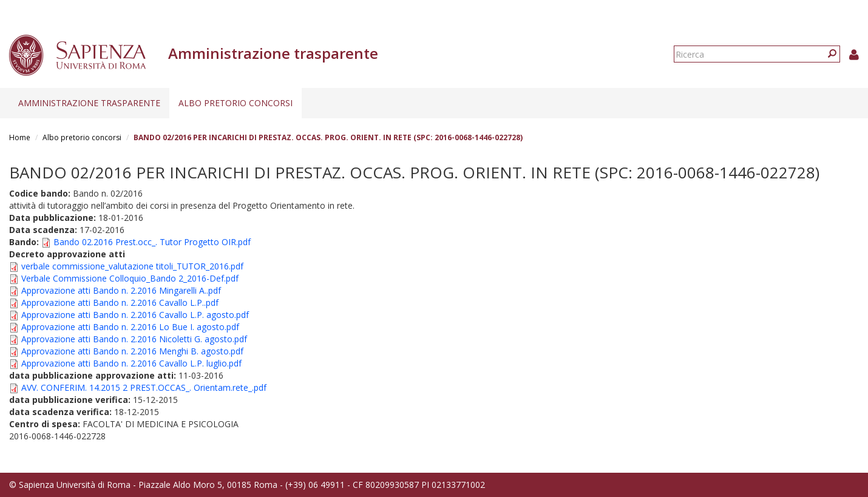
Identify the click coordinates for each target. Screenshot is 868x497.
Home (20, 137)
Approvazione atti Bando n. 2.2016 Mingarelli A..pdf (121, 290)
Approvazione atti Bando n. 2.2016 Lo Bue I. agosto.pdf (130, 327)
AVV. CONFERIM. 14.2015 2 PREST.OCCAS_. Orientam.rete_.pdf (144, 387)
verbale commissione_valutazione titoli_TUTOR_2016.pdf (132, 266)
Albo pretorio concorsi (236, 103)
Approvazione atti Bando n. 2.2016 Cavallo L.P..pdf (120, 303)
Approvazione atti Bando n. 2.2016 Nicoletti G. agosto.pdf (134, 339)
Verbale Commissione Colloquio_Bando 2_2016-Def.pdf (130, 278)
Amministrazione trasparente (89, 103)
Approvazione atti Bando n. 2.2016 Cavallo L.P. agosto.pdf (135, 315)
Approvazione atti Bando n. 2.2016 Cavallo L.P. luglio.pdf (131, 363)
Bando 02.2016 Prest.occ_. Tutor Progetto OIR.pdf (152, 242)
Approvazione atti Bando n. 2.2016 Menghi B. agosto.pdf (132, 351)
